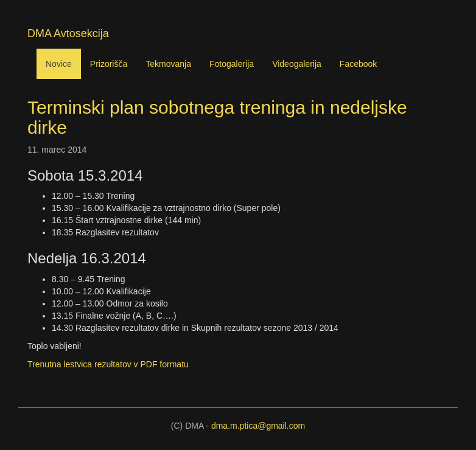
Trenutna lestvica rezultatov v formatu (108, 364)
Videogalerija (297, 64)
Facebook (358, 64)
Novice (59, 64)
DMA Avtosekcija (68, 33)
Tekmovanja (168, 64)
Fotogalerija (232, 64)
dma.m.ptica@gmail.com (258, 426)
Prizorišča (109, 64)
